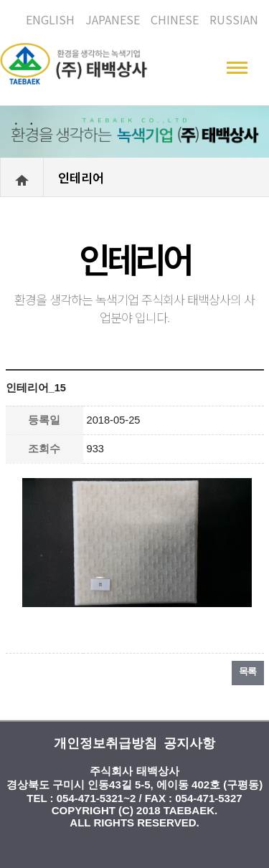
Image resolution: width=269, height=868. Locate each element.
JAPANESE (113, 19)
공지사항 (189, 743)
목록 (248, 671)
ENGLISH (50, 19)
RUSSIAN (234, 19)
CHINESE (175, 19)
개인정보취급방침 (105, 743)
